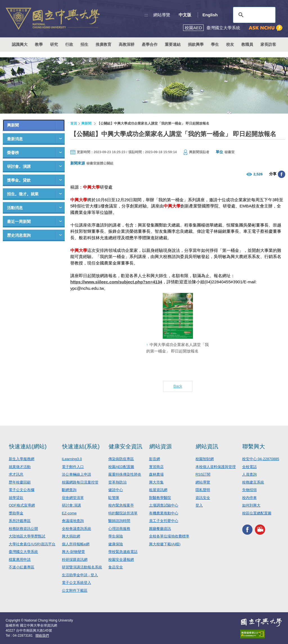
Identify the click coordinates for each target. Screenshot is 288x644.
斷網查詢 (69, 490)
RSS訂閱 (203, 474)
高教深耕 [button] (127, 44)
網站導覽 (162, 15)
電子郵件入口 (73, 467)
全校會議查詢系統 (76, 529)
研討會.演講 (72, 505)
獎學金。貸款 (19, 180)
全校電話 (249, 467)
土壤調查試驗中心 (164, 505)
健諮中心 (116, 490)
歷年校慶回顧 (20, 482)
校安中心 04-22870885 (261, 459)
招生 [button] (84, 44)
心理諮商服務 (119, 529)
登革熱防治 (117, 482)
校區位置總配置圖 (257, 513)
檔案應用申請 (20, 560)
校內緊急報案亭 (121, 505)
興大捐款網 (71, 536)
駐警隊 (114, 498)
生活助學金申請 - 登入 (80, 575)
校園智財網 (205, 459)
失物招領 (249, 490)
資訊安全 (203, 498)
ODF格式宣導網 (22, 505)
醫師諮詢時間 (119, 521)
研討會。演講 (19, 166)
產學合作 (150, 44)
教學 (39, 44)
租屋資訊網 (158, 490)
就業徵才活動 (20, 467)
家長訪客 (268, 44)
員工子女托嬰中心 (164, 521)
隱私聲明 (203, 490)
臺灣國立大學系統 (23, 552)
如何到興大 (251, 505)
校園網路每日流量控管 (80, 482)
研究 (54, 44)
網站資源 (161, 446)
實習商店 (156, 467)
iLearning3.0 (72, 459)
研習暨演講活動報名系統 (82, 567)
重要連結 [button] (173, 44)
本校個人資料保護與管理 (216, 467)
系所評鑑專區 (20, 521)
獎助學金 (16, 513)
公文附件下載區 (75, 590)
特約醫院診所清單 (123, 513)
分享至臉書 (282, 174)
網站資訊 (207, 446)
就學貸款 (16, 498)
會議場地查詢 (73, 521)
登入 (199, 505)
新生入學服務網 (22, 459)
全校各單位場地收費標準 (169, 536)
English (210, 15)
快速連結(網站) (28, 446)
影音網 (155, 459)
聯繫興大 (254, 446)
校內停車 (249, 498)
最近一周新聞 (19, 222)
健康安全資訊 (125, 446)
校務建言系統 (253, 482)
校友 (230, 44)
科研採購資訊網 (75, 560)
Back (178, 386)
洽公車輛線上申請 (76, 474)
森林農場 (156, 474)
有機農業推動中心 (164, 513)
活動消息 (15, 208)
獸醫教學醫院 (160, 498)
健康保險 (116, 544)
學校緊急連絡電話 (123, 552)
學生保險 (116, 536)
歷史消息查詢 (19, 235)
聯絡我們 (42, 636)
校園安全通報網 (121, 560)
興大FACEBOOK (247, 529)
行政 (69, 44)
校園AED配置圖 (121, 467)
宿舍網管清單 (73, 498)
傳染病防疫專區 (121, 459)
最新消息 (15, 139)
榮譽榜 (13, 153)
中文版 (185, 15)
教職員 (247, 44)
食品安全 (116, 567)
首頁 (74, 123)
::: (146, 15)
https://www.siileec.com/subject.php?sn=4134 (116, 282)
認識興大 (20, 44)
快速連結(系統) (81, 446)
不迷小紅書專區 (22, 567)
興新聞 (13, 125)
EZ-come (69, 513)
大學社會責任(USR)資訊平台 (32, 544)
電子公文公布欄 (22, 490)
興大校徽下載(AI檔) (165, 544)
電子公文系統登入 (76, 583)
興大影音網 (260, 529)
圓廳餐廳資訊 (160, 529)
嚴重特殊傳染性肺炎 (125, 474)
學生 (215, 44)
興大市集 (156, 482)
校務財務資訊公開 (23, 529)
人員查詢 (249, 474)
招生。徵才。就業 (23, 194)
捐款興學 (196, 44)
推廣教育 (103, 44)
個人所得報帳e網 (76, 544)
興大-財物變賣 (73, 552)
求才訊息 (16, 474)
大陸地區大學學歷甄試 (27, 536)
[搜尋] (253, 15)
